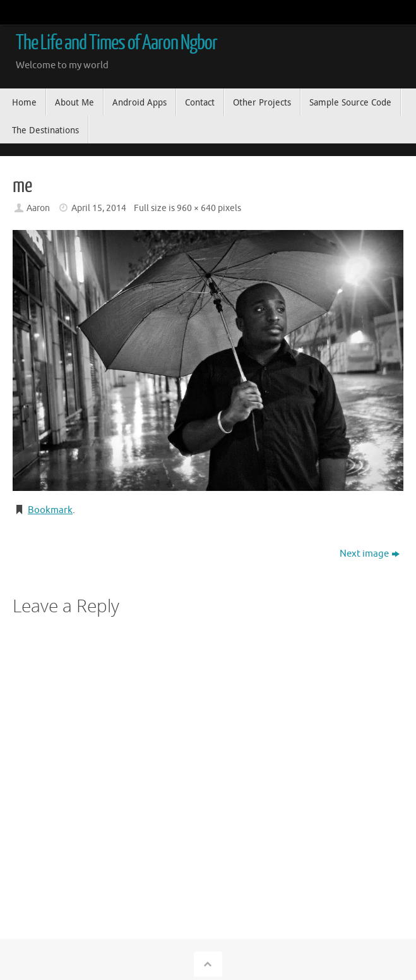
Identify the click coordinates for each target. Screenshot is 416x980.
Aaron (38, 208)
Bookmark (50, 510)
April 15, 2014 (99, 208)
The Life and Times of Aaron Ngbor (116, 43)
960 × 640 (196, 208)
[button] (208, 360)
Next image (370, 554)
